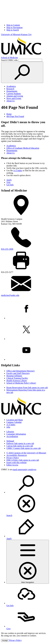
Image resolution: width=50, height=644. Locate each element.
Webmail (10, 441)
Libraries (10, 432)
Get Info (10, 185)
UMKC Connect (24, 448)
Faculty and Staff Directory (18, 373)
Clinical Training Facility (17, 378)
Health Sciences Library (17, 381)
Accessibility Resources (17, 455)
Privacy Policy (13, 458)
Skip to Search (13, 30)
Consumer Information (16, 434)
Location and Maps (15, 420)
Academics (11, 86)
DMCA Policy (23, 460)
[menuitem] (28, 495)
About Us (11, 101)
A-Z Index (18, 171)
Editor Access (12, 465)
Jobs (8, 427)
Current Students (14, 94)
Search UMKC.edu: (10, 60)
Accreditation (12, 436)
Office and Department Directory (21, 371)
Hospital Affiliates (14, 376)
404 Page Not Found (15, 116)
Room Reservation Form (27, 388)
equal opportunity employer (24, 469)
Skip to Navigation (14, 27)
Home (9, 114)
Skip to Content (13, 25)
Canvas (20, 446)
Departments (12, 91)
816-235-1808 (7, 249)
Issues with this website (17, 462)
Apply (9, 180)
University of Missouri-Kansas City (16, 34)
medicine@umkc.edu (10, 295)
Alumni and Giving (15, 96)
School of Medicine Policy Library (21, 383)
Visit (8, 182)
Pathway (20, 443)
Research (10, 89)
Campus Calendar (14, 422)
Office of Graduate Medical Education (23, 148)
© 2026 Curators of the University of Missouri (26, 453)
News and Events (14, 98)
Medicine (9, 58)
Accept (5, 640)
